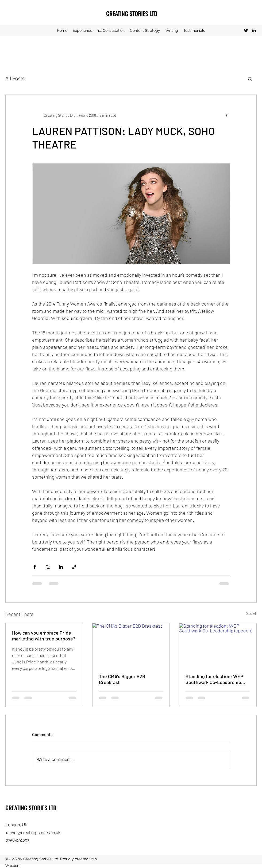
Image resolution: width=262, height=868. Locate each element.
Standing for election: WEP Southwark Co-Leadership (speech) (214, 679)
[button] (250, 79)
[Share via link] (74, 567)
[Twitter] (246, 30)
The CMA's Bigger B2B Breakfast (122, 679)
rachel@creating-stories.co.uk (33, 833)
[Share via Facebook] (35, 567)
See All (251, 613)
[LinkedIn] (254, 30)
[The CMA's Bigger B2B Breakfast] (131, 645)
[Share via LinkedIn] (61, 567)
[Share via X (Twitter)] (48, 567)
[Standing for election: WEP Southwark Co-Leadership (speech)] (218, 645)
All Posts (15, 78)
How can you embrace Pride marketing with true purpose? (44, 636)
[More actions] (227, 115)
